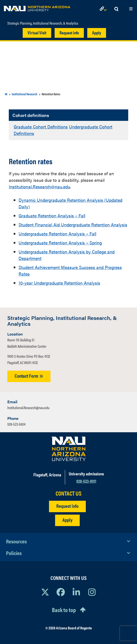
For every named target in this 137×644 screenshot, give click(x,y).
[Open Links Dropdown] (104, 9)
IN (6, 94)
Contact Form (29, 376)
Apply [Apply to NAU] (67, 520)
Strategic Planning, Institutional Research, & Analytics (43, 23)
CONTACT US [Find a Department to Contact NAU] (68, 493)
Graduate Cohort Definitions (41, 127)
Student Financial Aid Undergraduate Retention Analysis (73, 225)
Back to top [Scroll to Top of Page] (64, 610)
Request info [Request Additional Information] (67, 506)
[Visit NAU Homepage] (69, 449)
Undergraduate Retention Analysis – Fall (57, 234)
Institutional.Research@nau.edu (39, 187)
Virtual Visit (37, 33)
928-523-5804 (16, 424)
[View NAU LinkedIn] (76, 592)
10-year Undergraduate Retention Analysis (59, 283)
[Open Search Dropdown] (116, 9)
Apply (97, 33)
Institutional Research (24, 94)
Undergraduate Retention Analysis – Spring (60, 243)
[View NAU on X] (45, 592)
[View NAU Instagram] (92, 592)
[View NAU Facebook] (61, 592)
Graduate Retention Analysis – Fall (52, 216)
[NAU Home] (37, 7)
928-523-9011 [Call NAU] (86, 481)
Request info (69, 33)
